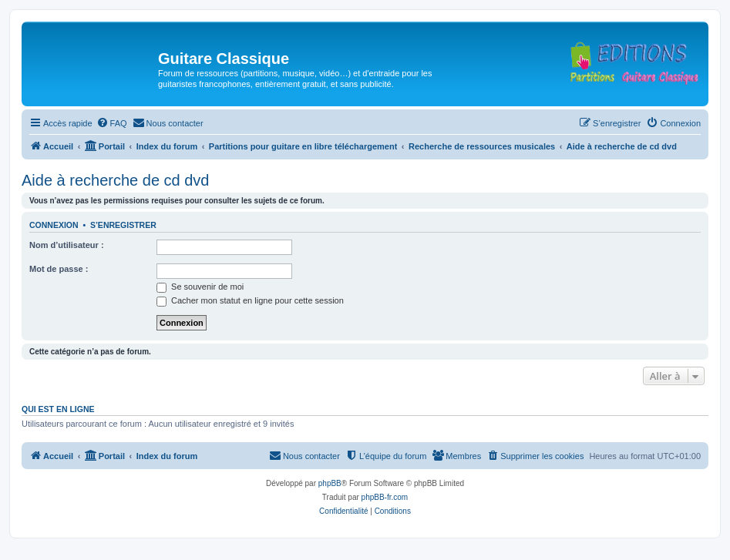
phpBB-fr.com (385, 497)
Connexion (54, 225)
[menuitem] (112, 123)
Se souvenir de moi (200, 287)
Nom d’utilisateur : (67, 245)
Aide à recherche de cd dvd (116, 180)
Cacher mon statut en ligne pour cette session (250, 300)
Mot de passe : (59, 269)
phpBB (330, 483)
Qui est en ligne (58, 409)
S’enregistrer (123, 225)
